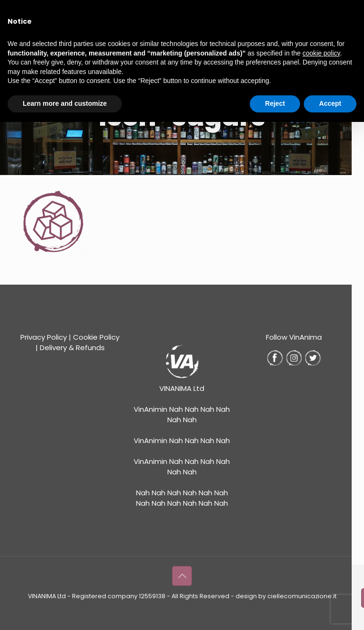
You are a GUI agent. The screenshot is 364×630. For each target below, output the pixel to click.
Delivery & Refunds (72, 347)
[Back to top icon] (182, 576)
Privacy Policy (44, 337)
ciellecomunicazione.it (302, 596)
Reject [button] (275, 103)
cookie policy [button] (321, 53)
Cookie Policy (96, 337)
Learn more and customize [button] (65, 103)
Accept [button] (330, 103)
